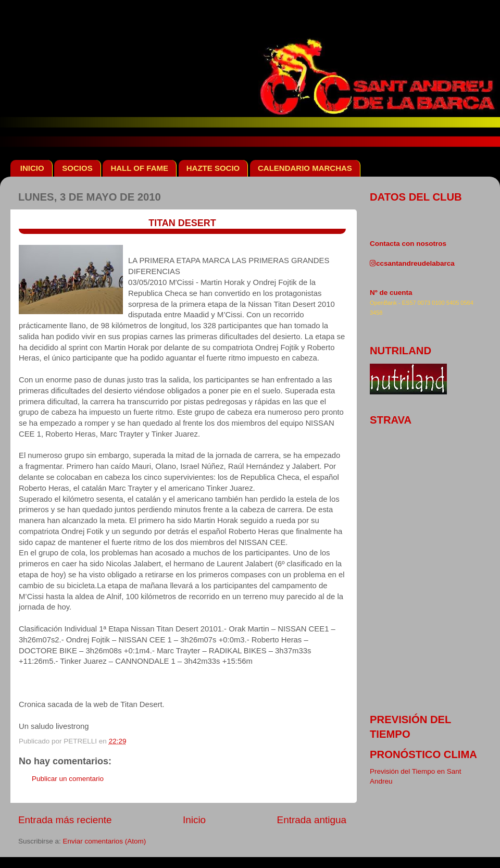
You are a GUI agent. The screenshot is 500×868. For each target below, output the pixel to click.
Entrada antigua (312, 820)
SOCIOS (77, 168)
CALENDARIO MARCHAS (305, 168)
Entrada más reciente (65, 820)
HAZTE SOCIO (213, 168)
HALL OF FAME (139, 168)
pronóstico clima (423, 754)
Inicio (194, 820)
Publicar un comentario (68, 779)
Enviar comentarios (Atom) (105, 841)
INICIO (32, 168)
